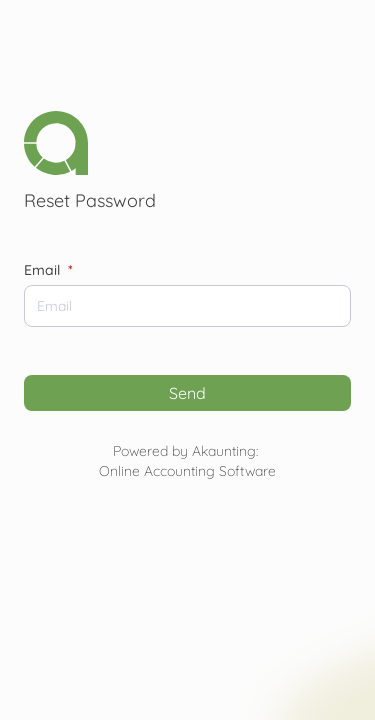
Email (48, 270)
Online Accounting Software (187, 471)
